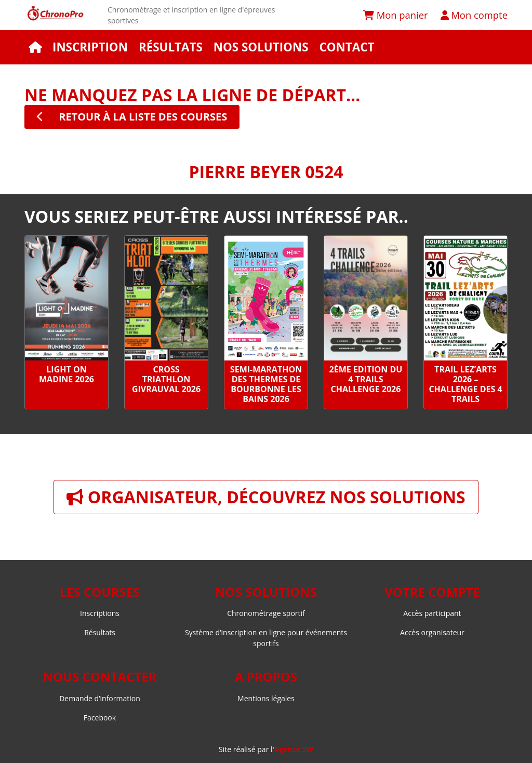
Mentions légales (266, 698)
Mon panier (396, 15)
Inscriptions (100, 613)
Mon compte (474, 15)
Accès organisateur (432, 632)
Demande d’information (100, 698)
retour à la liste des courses (132, 117)
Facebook (100, 718)
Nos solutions (261, 47)
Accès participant (432, 613)
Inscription (90, 47)
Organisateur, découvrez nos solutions (266, 497)
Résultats (171, 47)
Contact (347, 47)
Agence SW (294, 749)
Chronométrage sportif (266, 613)
